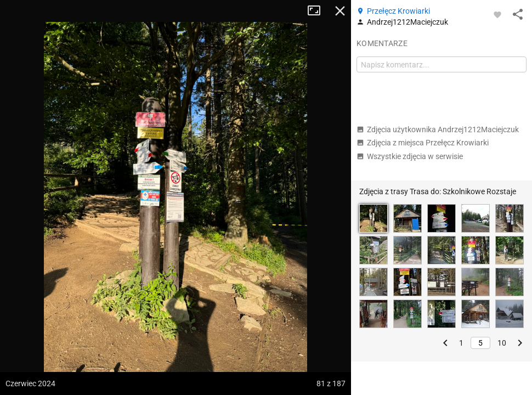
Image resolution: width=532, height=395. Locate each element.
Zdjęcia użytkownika (438, 129)
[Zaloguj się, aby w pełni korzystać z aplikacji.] (497, 14)
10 (502, 343)
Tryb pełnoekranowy (318, 11)
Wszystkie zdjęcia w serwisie (410, 156)
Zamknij (340, 11)
